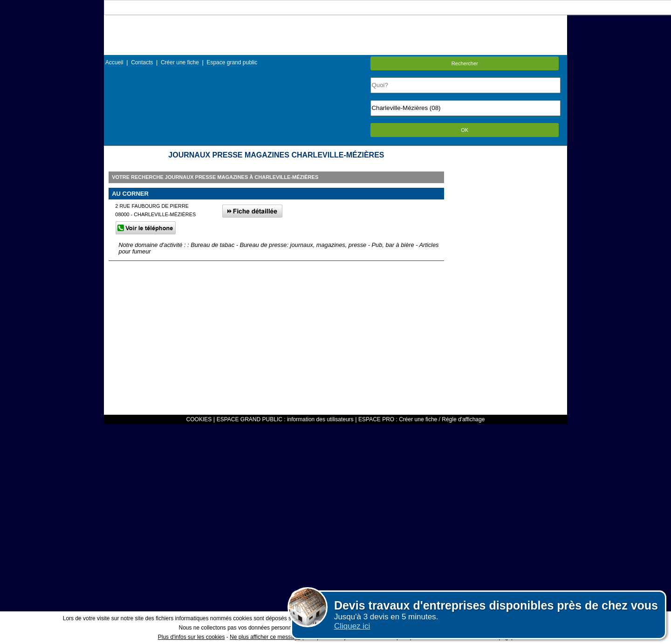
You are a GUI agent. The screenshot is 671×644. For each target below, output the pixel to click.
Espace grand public (232, 62)
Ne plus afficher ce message (265, 637)
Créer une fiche (180, 62)
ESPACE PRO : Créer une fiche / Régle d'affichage (421, 419)
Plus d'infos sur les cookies (192, 637)
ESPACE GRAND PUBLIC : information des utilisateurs (285, 419)
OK (465, 130)
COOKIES (199, 419)
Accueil (114, 62)
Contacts (142, 62)
